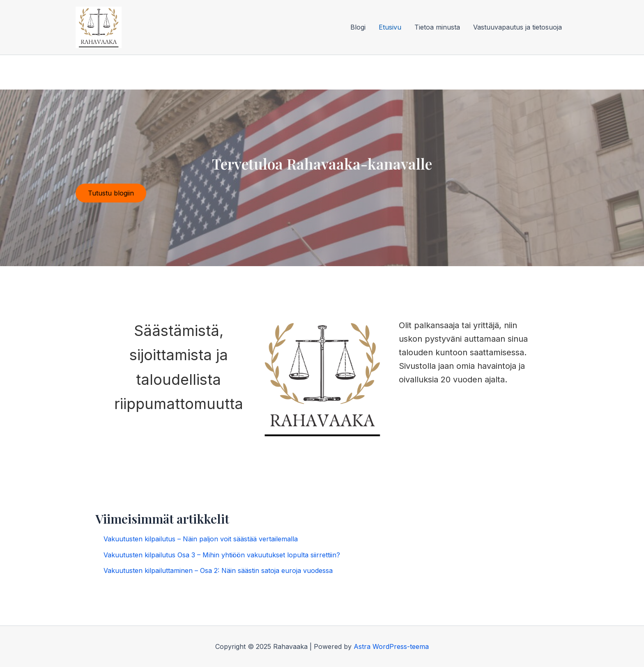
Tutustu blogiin (111, 193)
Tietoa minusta (437, 27)
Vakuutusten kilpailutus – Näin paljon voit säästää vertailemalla (201, 539)
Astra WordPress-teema (391, 646)
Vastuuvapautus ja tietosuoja (517, 27)
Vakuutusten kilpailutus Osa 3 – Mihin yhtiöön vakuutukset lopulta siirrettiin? (222, 555)
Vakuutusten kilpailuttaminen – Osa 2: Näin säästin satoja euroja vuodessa (218, 570)
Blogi (358, 27)
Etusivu (390, 27)
